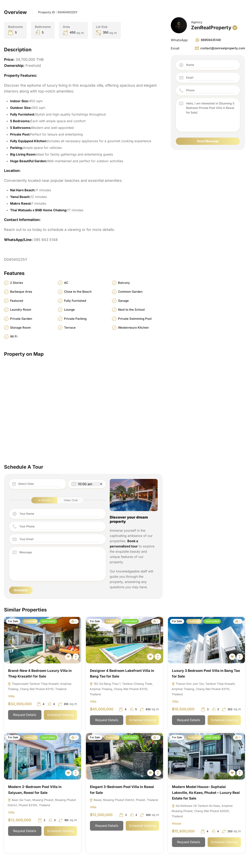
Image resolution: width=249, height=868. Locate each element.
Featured (17, 301)
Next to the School (131, 310)
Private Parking (75, 319)
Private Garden (21, 319)
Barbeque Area (21, 292)
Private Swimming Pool (135, 319)
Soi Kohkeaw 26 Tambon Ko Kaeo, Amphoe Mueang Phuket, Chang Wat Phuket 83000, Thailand (202, 811)
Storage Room (20, 328)
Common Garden (130, 292)
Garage (123, 301)
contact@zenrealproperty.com (220, 48)
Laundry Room (21, 310)
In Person (44, 500)
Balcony (124, 283)
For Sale (13, 621)
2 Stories (17, 283)
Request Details (25, 715)
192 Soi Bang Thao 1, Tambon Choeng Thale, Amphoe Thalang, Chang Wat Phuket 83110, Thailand (121, 689)
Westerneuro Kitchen (133, 328)
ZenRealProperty (211, 28)
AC (66, 283)
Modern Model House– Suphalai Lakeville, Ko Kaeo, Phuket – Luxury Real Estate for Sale (206, 793)
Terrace (70, 328)
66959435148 (208, 40)
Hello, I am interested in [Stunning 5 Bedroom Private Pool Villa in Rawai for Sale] (210, 115)
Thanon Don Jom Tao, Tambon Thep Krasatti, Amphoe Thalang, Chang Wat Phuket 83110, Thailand (204, 689)
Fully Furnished (75, 301)
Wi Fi (14, 336)
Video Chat (71, 500)
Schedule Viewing (60, 715)
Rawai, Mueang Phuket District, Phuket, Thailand (124, 800)
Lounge (69, 310)
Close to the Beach (78, 292)
